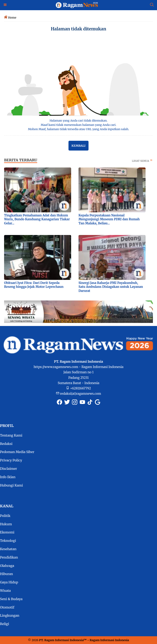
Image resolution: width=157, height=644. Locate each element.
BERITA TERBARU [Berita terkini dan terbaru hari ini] (21, 160)
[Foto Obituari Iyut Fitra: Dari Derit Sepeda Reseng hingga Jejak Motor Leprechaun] (38, 257)
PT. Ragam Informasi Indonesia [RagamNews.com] (61, 640)
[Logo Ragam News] (79, 5)
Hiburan (6, 574)
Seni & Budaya (11, 599)
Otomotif (7, 607)
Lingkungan (10, 615)
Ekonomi (7, 532)
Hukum (6, 524)
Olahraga (7, 566)
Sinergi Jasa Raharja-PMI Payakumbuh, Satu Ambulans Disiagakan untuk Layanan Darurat (111, 287)
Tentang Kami (11, 435)
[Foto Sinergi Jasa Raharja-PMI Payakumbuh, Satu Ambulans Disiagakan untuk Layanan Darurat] (112, 257)
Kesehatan (8, 549)
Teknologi (8, 541)
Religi (4, 624)
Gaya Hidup (9, 582)
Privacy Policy (11, 460)
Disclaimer (8, 469)
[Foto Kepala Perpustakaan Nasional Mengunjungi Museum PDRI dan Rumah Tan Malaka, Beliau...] (112, 190)
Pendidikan (9, 557)
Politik (5, 516)
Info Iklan (8, 477)
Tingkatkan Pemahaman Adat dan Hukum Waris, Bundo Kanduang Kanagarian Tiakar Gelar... (37, 219)
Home (12, 18)
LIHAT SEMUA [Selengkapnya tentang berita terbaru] (142, 161)
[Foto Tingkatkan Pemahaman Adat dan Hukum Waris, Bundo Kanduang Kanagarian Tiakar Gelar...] (38, 190)
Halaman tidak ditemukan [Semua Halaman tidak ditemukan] (78, 29)
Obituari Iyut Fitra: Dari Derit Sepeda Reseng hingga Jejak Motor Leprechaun (34, 285)
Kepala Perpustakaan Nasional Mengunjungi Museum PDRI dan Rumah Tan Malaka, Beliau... (109, 219)
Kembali (78, 146)
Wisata (5, 591)
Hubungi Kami (11, 485)
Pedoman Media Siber (17, 452)
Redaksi (6, 444)
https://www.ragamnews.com (56, 367)
